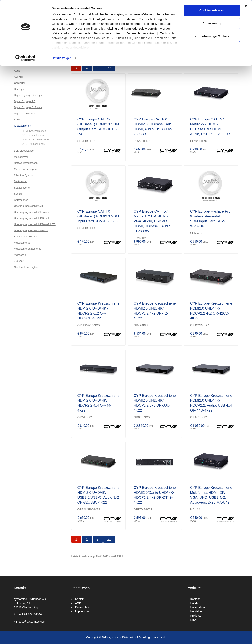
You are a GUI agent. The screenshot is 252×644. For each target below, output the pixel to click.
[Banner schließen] (246, 6)
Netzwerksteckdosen (26, 163)
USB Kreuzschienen (33, 144)
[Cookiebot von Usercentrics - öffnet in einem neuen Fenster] (25, 58)
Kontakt (80, 599)
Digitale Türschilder (25, 113)
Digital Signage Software (28, 107)
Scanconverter (22, 188)
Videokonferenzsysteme (28, 249)
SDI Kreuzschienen (33, 135)
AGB (78, 603)
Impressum (82, 611)
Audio (17, 71)
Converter (20, 83)
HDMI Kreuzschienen (34, 131)
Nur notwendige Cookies (212, 36)
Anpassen (212, 23)
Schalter (19, 194)
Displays (19, 89)
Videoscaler (21, 255)
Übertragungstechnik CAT (29, 206)
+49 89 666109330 (30, 614)
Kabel (17, 120)
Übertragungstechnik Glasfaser (32, 212)
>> (109, 68)
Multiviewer (20, 181)
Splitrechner (21, 200)
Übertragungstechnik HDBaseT (32, 218)
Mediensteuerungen (25, 169)
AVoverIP (19, 77)
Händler (195, 603)
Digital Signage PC (25, 101)
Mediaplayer (21, 157)
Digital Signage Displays (28, 95)
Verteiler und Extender (27, 237)
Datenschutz (83, 607)
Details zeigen (62, 58)
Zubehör (19, 261)
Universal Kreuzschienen (36, 140)
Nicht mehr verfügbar (26, 267)
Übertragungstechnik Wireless (31, 230)
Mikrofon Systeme (24, 175)
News (194, 620)
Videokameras (22, 243)
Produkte (196, 616)
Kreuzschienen (22, 126)
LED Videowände (24, 151)
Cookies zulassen (212, 10)
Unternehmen (199, 607)
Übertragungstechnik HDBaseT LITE (35, 224)
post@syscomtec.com (32, 622)
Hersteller (196, 611)
